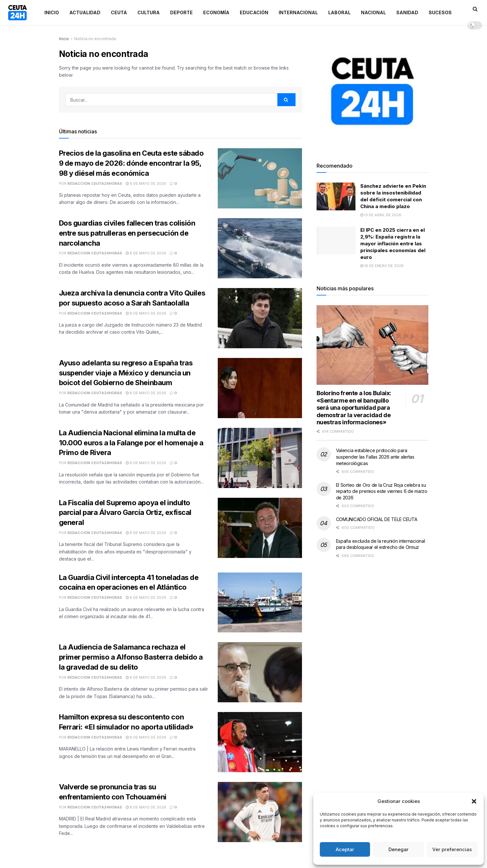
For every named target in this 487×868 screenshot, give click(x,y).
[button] (474, 801)
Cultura (149, 12)
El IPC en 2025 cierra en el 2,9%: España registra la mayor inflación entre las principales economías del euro (393, 244)
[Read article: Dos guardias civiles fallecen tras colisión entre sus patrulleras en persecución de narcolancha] (260, 248)
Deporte (181, 12)
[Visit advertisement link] (372, 91)
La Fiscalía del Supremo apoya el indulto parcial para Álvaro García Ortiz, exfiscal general (125, 513)
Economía (216, 12)
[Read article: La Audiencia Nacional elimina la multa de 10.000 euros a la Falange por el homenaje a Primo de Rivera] (260, 458)
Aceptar (345, 849)
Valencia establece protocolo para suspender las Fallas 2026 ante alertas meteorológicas (375, 457)
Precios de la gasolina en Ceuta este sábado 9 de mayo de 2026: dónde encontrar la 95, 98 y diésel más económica (131, 163)
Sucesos (440, 12)
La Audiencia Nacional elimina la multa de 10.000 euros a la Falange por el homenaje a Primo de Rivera (131, 443)
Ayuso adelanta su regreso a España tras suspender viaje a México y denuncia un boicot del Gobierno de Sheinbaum (126, 373)
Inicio (52, 12)
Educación (254, 12)
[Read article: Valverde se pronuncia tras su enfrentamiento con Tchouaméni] (260, 812)
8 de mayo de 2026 (146, 253)
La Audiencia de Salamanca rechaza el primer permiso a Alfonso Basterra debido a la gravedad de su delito (131, 657)
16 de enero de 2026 (382, 266)
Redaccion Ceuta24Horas (95, 184)
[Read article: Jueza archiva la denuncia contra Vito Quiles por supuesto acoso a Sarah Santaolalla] (260, 318)
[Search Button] (286, 100)
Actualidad (85, 12)
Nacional (373, 12)
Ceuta (119, 12)
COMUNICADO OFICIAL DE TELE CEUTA (377, 519)
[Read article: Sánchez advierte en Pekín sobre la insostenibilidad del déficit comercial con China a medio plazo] (336, 196)
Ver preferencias (452, 849)
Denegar (399, 849)
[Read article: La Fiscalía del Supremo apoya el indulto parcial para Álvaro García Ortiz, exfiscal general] (260, 528)
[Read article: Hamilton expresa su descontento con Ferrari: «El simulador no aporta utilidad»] (260, 742)
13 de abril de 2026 (381, 215)
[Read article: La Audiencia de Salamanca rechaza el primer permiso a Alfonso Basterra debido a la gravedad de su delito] (260, 672)
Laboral (339, 12)
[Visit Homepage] (17, 13)
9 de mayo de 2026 (146, 184)
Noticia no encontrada (95, 39)
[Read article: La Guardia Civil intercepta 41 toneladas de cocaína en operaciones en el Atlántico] (260, 603)
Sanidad (407, 12)
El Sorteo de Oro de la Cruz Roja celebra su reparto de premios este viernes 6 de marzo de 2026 (382, 491)
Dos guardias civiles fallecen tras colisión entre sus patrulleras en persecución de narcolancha (127, 233)
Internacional (298, 12)
